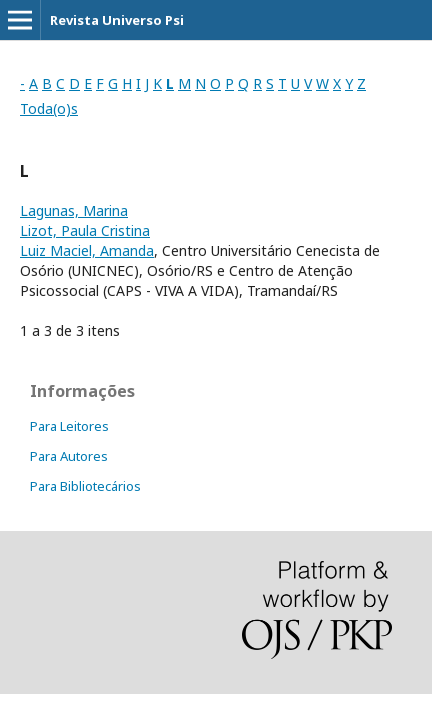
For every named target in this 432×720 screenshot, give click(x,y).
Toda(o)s (49, 108)
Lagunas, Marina (74, 210)
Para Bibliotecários (85, 486)
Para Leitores (69, 426)
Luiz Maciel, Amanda (87, 250)
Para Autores (69, 456)
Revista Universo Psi (117, 20)
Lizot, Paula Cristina (85, 230)
